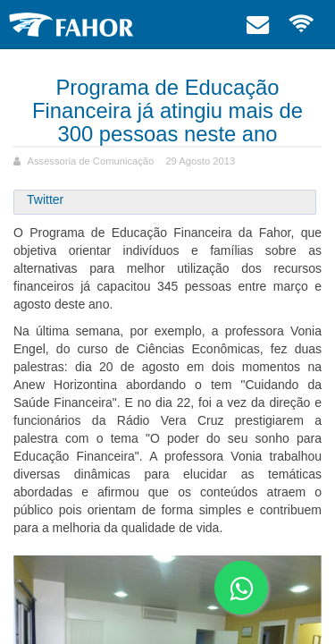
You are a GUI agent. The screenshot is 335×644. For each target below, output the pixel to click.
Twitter (45, 199)
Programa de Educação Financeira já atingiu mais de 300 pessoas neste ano (167, 110)
